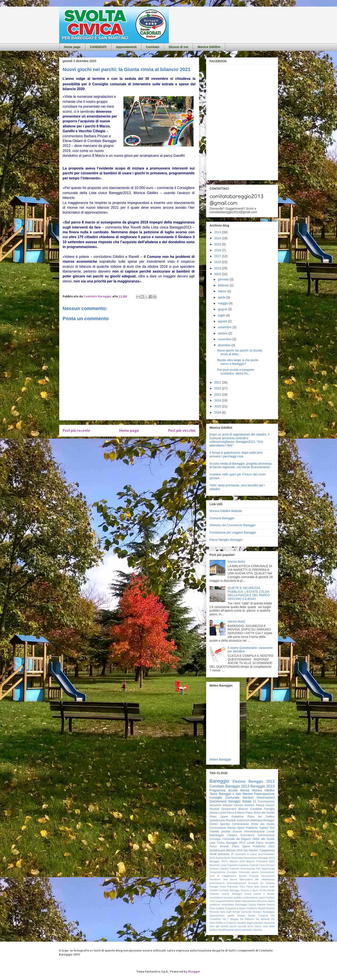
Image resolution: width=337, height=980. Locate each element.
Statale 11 (249, 801)
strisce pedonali (243, 930)
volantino (257, 930)
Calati (224, 865)
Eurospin (253, 883)
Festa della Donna (257, 887)
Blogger (194, 971)
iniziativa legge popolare (250, 923)
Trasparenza (267, 850)
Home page (72, 47)
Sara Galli (226, 912)
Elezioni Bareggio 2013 (254, 781)
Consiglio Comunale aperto (242, 872)
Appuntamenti (126, 47)
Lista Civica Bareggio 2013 (227, 843)
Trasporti (263, 916)
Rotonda (214, 912)
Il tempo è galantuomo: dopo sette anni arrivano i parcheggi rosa (236, 454)
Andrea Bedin (223, 858)
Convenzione (267, 872)
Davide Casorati (249, 876)
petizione (224, 854)
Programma (218, 790)
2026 (218, 412)
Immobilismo (217, 898)
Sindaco (257, 912)
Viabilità (214, 832)
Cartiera (232, 835)
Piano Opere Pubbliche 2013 (253, 846)
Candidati (256, 809)
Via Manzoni (247, 919)
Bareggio (219, 781)
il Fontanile (230, 923)
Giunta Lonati (218, 813)
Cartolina (243, 865)
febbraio (224, 285)
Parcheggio (241, 905)
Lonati (251, 843)
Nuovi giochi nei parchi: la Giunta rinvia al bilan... (240, 352)
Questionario (217, 820)
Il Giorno (269, 894)
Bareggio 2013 (262, 786)
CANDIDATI (98, 47)
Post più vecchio (182, 430)
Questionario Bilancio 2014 (226, 850)
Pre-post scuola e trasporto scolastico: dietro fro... (235, 372)
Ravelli (262, 908)
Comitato (153, 47)
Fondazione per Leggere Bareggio (233, 532)
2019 (218, 268)
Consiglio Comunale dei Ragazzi (230, 839)
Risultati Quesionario (223, 809)
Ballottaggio (217, 835)
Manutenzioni (249, 901)
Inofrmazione (251, 898)
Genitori (248, 798)
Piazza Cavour (265, 805)
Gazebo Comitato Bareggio (225, 890)
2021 (218, 382)
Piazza (252, 905)
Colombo (234, 869)
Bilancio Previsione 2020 (260, 861)
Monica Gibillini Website (226, 511)
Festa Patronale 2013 (232, 887)
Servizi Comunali (242, 912)
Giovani (239, 805)
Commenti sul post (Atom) (137, 445)
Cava (262, 865)
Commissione (266, 835)
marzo (223, 291)
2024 (218, 400)
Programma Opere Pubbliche (241, 908)
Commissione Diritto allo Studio (253, 824)
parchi (233, 926)
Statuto (241, 916)
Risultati (231, 820)
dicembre (225, 345)
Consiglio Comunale (225, 798)
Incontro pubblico (233, 898)
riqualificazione (226, 930)
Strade (252, 916)
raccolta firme (246, 926)
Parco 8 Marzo (236, 813)
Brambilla (215, 865)
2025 (218, 406)
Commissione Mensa (223, 828)
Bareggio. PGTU (219, 861)
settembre (225, 327)
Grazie (257, 894)
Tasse (214, 794)
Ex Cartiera (267, 883)
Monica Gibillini (209, 47)
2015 (218, 244)
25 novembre (238, 854)
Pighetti (261, 905)
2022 (218, 388)
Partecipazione (264, 794)
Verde (213, 854)
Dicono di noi (179, 47)
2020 (218, 274)
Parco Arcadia (265, 843)
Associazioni (251, 858)
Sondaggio (269, 912)
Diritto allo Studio (263, 839)
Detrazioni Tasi (219, 879)
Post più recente (76, 430)
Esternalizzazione (237, 883)
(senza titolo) (236, 562)
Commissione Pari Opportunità (257, 869)
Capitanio (233, 865)
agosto (223, 321)
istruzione (269, 923)
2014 (218, 238)
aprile (222, 297)
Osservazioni (266, 798)
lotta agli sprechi (219, 926)
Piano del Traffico (261, 817)
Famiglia (269, 809)
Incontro (250, 805)
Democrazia (268, 876)
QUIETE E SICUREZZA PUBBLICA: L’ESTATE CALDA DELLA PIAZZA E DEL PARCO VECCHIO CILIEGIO (249, 593)
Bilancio (243, 809)
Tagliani (264, 828)
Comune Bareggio (222, 518)
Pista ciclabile (217, 908)
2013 (218, 232)
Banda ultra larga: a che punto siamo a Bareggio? (238, 362)
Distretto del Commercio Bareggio (233, 525)
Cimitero (214, 869)
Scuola (233, 790)
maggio (223, 303)
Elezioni (228, 805)
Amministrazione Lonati (259, 832)
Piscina (270, 905)
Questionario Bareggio (225, 801)
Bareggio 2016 (267, 858)
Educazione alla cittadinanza (257, 879)
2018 (218, 262)
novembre (225, 339)
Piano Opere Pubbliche (227, 817)
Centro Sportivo (220, 824)
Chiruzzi (270, 865)
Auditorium (243, 820)
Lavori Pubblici (267, 898)
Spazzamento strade (222, 916)
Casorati (254, 865)
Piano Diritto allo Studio (260, 813)
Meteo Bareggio (220, 759)
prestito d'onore (232, 832)
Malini (238, 901)
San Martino (251, 850)
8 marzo (252, 854)
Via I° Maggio (230, 919)
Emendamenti (217, 883)
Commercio (247, 835)
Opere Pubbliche (247, 828)
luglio (222, 315)
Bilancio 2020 (237, 861)
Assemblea (237, 858)
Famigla (214, 887)
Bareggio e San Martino (236, 794)
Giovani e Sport (249, 890)
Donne (234, 879)
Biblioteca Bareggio (263, 820)
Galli (272, 887)
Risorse (270, 908)
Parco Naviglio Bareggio (226, 540)
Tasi (272, 828)
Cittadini (224, 869)
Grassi (248, 894)
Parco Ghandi (219, 846)
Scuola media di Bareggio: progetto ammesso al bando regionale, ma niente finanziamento (241, 465)
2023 (218, 394)
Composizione (217, 872)
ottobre (223, 333)
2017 (218, 256)
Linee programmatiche (222, 901)
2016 (218, 250)
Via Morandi (263, 919)
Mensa (245, 790)
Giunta (263, 890)
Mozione (262, 901)
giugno (223, 309)
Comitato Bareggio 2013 (230, 786)
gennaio (224, 279)
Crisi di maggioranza (223, 876)
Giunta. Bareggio (232, 894)
